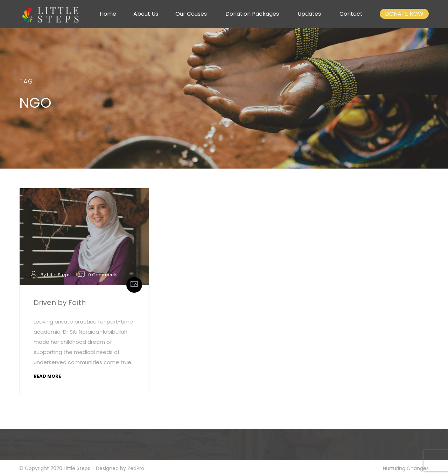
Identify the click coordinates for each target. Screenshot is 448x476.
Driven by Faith (60, 303)
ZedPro (136, 468)
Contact (351, 14)
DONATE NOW (404, 14)
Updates (309, 14)
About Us (146, 14)
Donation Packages (252, 14)
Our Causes (191, 14)
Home (108, 14)
